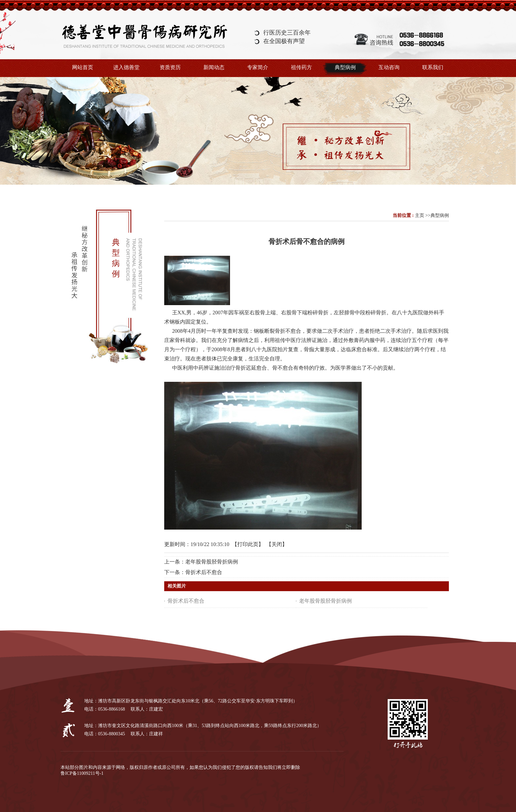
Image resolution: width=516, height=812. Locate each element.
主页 (420, 215)
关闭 (277, 544)
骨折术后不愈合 (204, 572)
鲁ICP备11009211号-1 (82, 773)
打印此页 (248, 544)
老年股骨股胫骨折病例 (212, 562)
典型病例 (440, 215)
